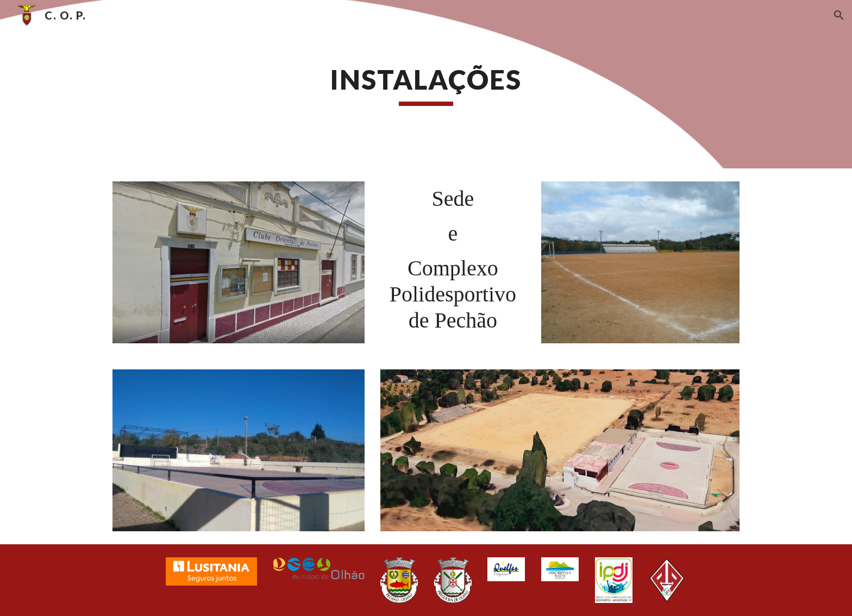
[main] (426, 84)
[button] (839, 15)
